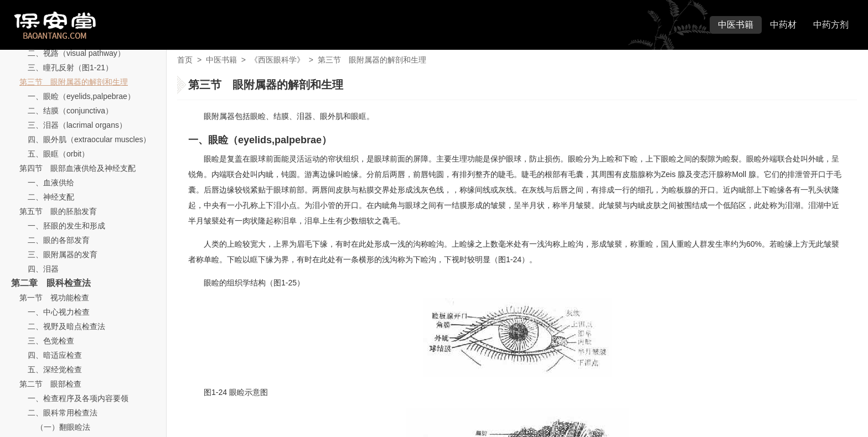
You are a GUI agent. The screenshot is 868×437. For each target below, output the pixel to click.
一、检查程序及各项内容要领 (78, 398)
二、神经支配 (51, 197)
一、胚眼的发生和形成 (66, 226)
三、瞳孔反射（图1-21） (70, 67)
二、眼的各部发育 (59, 240)
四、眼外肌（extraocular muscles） (89, 139)
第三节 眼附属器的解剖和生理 (74, 82)
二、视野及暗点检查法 (66, 326)
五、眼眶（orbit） (58, 154)
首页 (185, 60)
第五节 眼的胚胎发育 (58, 211)
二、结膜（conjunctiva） (70, 111)
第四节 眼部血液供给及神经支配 (77, 168)
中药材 (783, 25)
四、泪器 (43, 269)
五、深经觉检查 (55, 370)
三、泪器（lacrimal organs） (77, 125)
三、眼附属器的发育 (63, 254)
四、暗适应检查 (55, 355)
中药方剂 (831, 25)
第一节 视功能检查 (54, 298)
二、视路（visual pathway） (76, 53)
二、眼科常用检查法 (63, 413)
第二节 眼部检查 (50, 384)
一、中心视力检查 (59, 312)
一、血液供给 (51, 183)
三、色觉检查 (51, 341)
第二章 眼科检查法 (51, 283)
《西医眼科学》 (277, 60)
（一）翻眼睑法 (63, 427)
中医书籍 (736, 25)
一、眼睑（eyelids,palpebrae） (81, 96)
